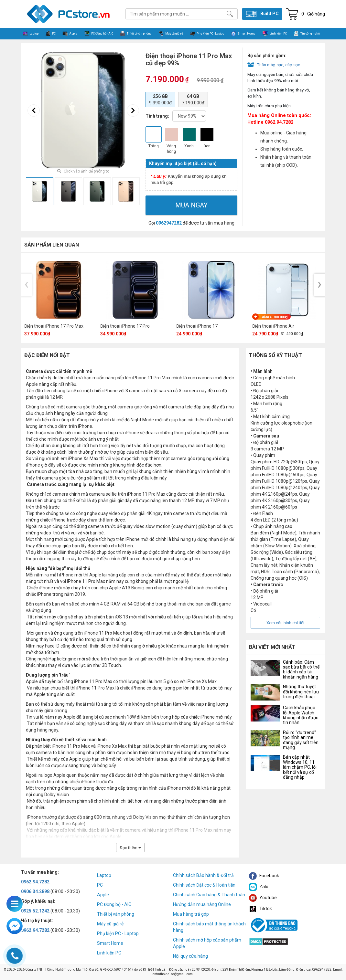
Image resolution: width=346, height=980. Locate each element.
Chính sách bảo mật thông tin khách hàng (209, 927)
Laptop (104, 875)
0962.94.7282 (35, 882)
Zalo (259, 887)
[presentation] (34, 111)
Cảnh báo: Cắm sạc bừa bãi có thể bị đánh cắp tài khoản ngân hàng (301, 669)
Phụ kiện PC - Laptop (118, 933)
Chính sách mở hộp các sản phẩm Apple (207, 943)
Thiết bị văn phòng (116, 914)
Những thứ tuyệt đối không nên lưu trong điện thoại (301, 692)
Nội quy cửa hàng (190, 956)
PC (100, 885)
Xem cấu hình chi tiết (286, 623)
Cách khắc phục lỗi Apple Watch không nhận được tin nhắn (301, 715)
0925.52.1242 (35, 911)
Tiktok (260, 909)
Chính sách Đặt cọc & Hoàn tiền (204, 885)
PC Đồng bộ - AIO (114, 904)
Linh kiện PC (109, 953)
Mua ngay (191, 205)
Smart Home (110, 943)
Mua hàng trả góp (191, 914)
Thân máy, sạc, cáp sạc (279, 65)
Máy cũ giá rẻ (110, 924)
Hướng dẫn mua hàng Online (202, 904)
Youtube (263, 898)
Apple (103, 895)
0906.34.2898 (35, 891)
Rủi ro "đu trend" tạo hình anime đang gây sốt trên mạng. (301, 740)
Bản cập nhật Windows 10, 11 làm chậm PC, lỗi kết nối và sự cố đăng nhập (300, 767)
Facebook (264, 876)
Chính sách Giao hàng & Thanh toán (209, 895)
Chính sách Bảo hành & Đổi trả (203, 875)
